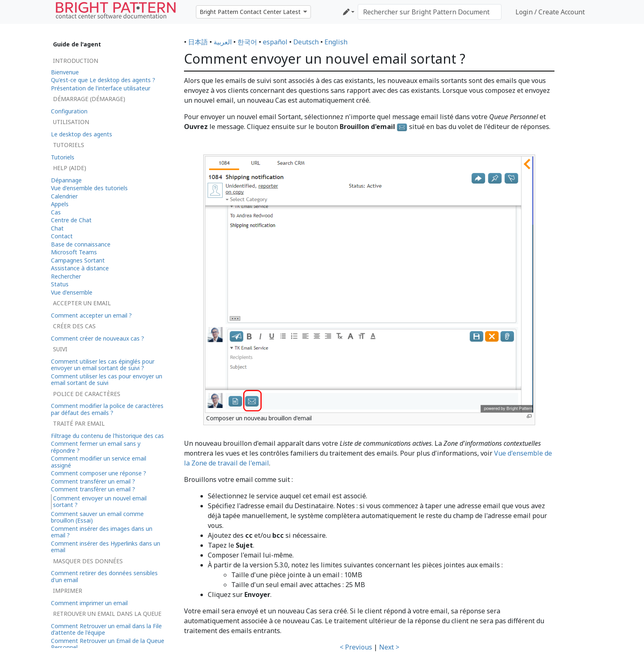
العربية (223, 42)
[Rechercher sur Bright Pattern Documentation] (430, 12)
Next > (389, 647)
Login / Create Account (550, 12)
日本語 (198, 42)
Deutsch (306, 42)
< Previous (356, 647)
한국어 (247, 42)
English (336, 42)
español (275, 42)
